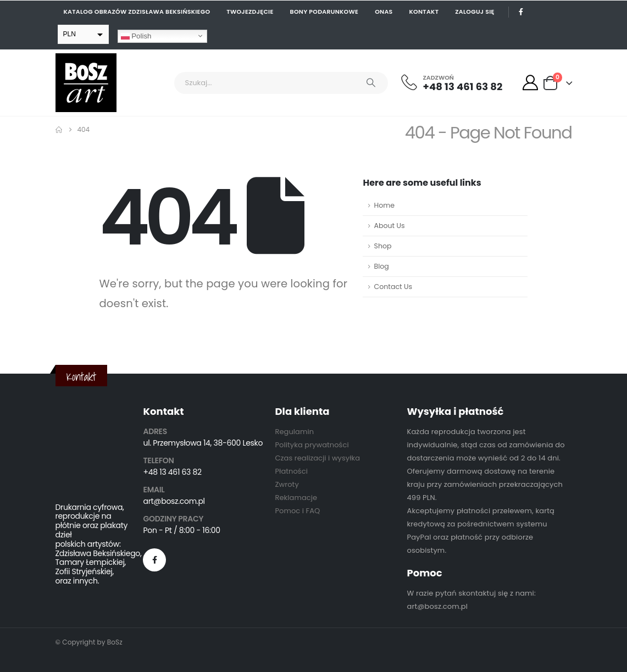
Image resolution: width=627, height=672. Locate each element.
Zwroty (287, 484)
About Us (389, 226)
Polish (136, 36)
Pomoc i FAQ (297, 511)
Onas (384, 12)
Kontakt (424, 12)
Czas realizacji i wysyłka (317, 458)
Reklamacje (296, 498)
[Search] (371, 83)
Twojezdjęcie (250, 12)
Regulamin (294, 432)
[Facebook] (521, 12)
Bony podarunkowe (324, 12)
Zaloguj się (475, 12)
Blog (381, 266)
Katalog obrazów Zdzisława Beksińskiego (137, 12)
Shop (382, 246)
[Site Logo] (86, 83)
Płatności (291, 471)
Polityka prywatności (312, 445)
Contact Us (393, 287)
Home (384, 205)
